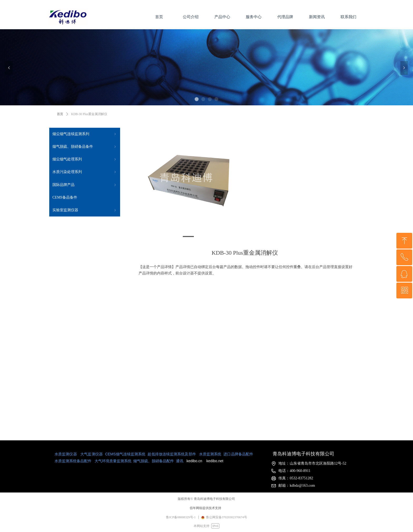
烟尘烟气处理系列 (85, 159)
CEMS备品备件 (65, 197)
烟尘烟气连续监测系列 (85, 134)
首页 (60, 114)
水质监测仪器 (66, 454)
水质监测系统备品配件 (73, 461)
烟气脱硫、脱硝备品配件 (154, 461)
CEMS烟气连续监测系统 (125, 454)
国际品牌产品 (85, 185)
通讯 (179, 461)
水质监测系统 (210, 454)
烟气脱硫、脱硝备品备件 (85, 147)
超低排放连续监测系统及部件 (172, 454)
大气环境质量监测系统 (113, 461)
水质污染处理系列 (85, 172)
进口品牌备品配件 (238, 454)
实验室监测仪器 (85, 210)
